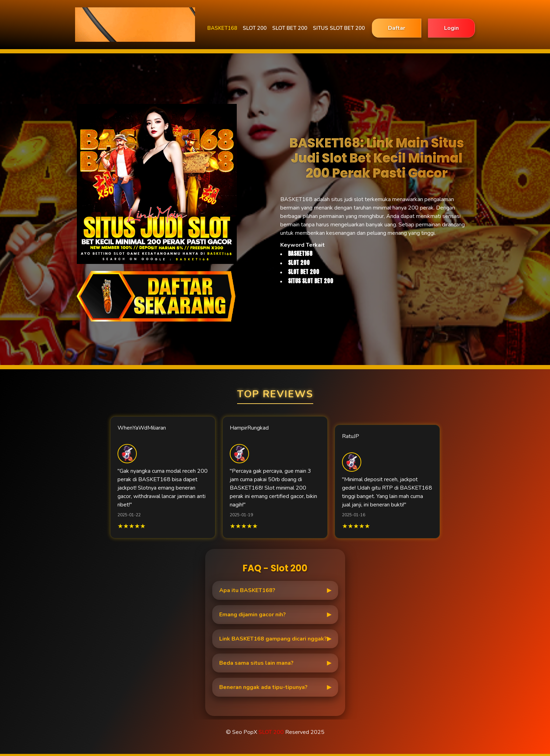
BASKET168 (222, 28)
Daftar (397, 28)
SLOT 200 (255, 28)
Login (451, 28)
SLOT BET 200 (290, 28)
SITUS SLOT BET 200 (339, 28)
